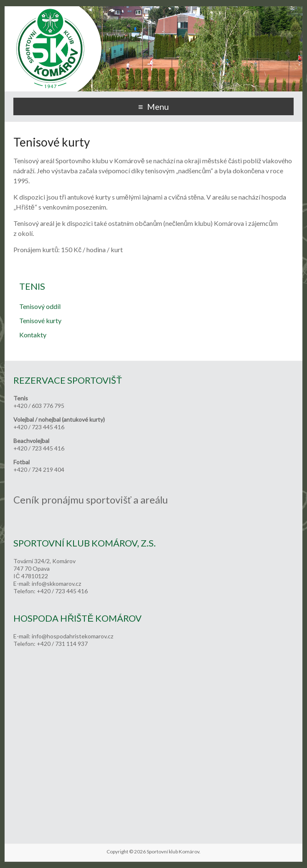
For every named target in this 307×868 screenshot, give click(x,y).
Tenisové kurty (40, 320)
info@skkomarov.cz (56, 583)
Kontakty (33, 335)
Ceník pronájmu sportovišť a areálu (91, 500)
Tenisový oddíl (40, 306)
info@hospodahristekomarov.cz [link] (72, 636)
